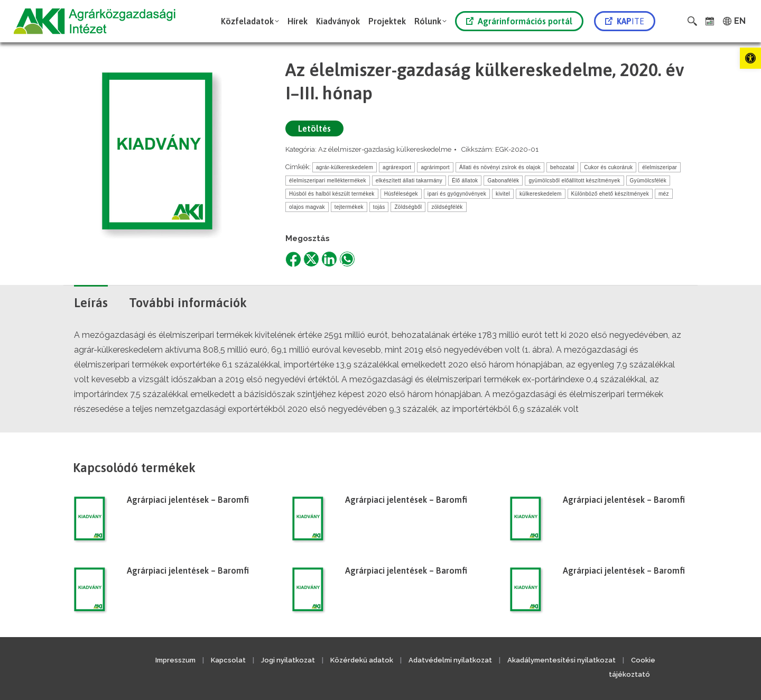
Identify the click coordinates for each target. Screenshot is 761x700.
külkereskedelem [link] (541, 194)
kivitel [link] (503, 194)
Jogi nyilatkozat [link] (288, 660)
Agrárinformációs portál (519, 21)
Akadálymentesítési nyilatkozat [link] (562, 660)
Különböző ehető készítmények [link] (610, 194)
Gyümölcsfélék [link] (648, 181)
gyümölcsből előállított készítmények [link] (574, 181)
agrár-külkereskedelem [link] (345, 167)
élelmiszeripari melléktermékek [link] (328, 181)
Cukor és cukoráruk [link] (608, 167)
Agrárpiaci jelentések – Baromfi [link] (188, 500)
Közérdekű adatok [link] (362, 660)
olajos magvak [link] (307, 207)
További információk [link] (188, 303)
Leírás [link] (91, 303)
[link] (750, 58)
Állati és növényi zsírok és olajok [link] (500, 167)
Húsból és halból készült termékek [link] (332, 194)
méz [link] (664, 194)
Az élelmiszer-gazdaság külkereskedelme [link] (385, 149)
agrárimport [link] (435, 167)
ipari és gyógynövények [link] (457, 194)
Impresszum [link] (175, 660)
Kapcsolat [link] (228, 660)
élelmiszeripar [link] (660, 167)
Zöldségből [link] (408, 207)
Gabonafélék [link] (503, 181)
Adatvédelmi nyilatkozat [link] (450, 660)
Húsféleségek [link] (401, 194)
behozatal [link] (562, 167)
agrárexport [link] (397, 167)
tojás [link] (379, 207)
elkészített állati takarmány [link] (409, 181)
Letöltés (314, 128)
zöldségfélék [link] (447, 207)
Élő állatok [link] (465, 181)
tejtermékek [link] (349, 207)
